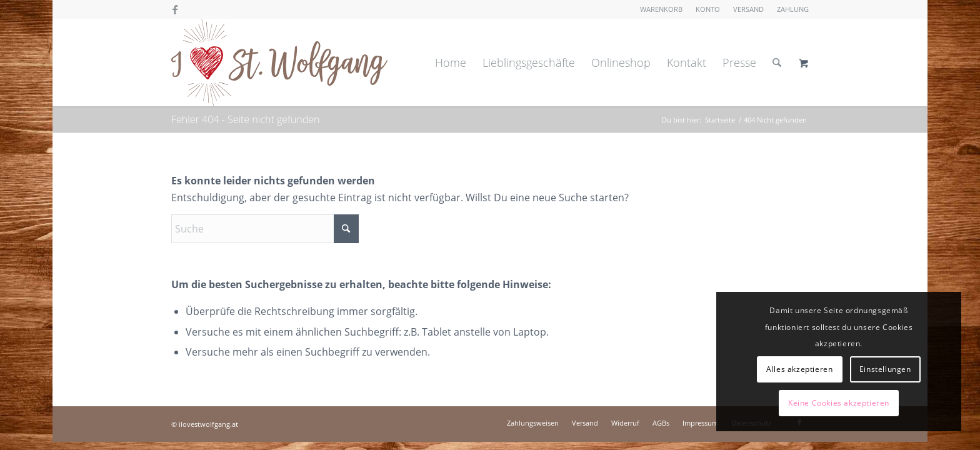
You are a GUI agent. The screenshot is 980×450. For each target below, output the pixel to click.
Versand (748, 9)
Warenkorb (661, 9)
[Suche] (777, 62)
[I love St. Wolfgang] (279, 62)
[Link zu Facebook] (175, 9)
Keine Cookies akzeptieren (839, 403)
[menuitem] (662, 9)
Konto (708, 9)
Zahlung (793, 9)
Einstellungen (885, 369)
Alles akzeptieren (799, 369)
